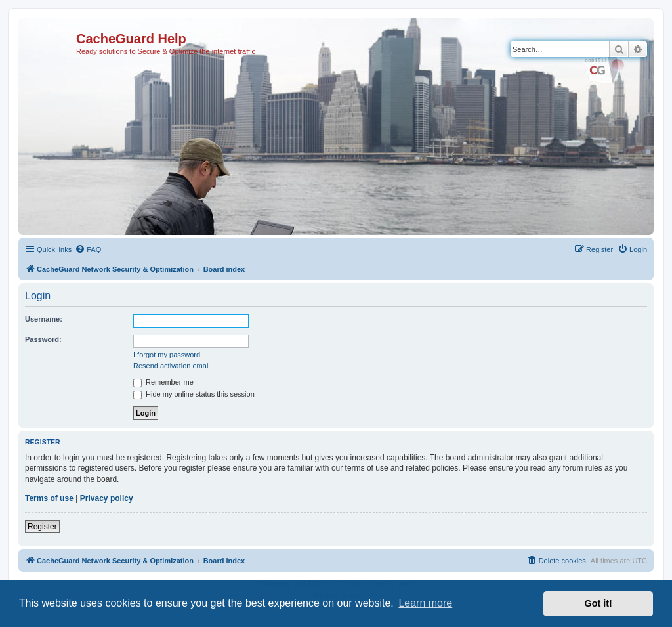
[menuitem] (88, 249)
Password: (43, 339)
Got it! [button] (598, 603)
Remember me (163, 382)
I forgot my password (167, 355)
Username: (44, 319)
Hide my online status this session (194, 394)
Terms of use (49, 498)
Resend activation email (172, 366)
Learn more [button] (425, 603)
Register (42, 527)
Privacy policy (107, 498)
